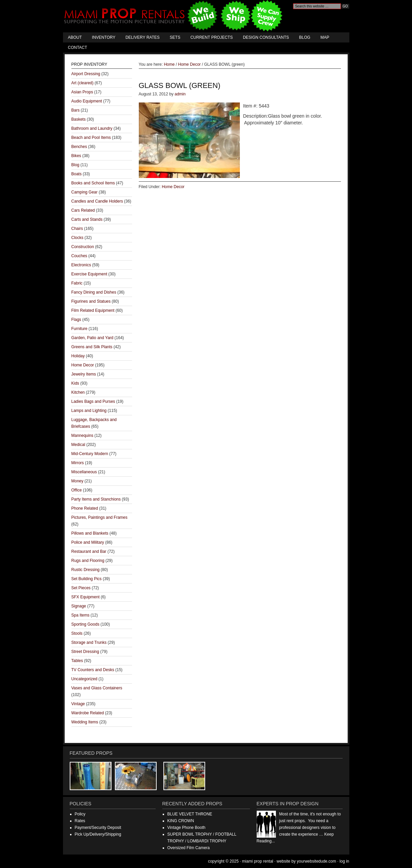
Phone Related (85, 508)
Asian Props (82, 92)
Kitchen (78, 392)
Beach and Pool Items (91, 138)
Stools (77, 633)
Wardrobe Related (88, 713)
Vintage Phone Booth (186, 828)
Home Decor (173, 187)
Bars (76, 110)
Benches (79, 147)
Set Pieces (81, 588)
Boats (77, 174)
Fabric (77, 283)
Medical (78, 445)
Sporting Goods (85, 624)
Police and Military (88, 542)
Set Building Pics (87, 579)
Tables (77, 661)
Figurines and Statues (91, 301)
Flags (76, 320)
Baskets (79, 119)
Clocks (77, 238)
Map (325, 37)
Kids (75, 383)
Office (77, 490)
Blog (305, 37)
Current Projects (212, 37)
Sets (175, 37)
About (75, 37)
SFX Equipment (86, 597)
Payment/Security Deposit (98, 828)
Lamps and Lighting (89, 411)
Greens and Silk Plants (92, 347)
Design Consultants (266, 37)
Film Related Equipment (93, 310)
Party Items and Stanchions (96, 499)
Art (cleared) (83, 83)
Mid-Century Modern (90, 454)
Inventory (104, 37)
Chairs (77, 229)
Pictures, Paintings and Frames (100, 517)
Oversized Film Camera (189, 848)
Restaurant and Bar (89, 551)
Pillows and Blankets (90, 533)
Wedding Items (85, 722)
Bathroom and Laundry (92, 128)
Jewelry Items (84, 374)
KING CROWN (181, 821)
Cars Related (83, 210)
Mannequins (82, 436)
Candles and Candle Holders (97, 201)
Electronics (81, 265)
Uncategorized (84, 679)
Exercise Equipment (89, 274)
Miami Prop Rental (174, 16)
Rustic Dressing (86, 570)
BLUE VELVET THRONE (190, 814)
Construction (83, 247)
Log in (344, 861)
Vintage (78, 704)
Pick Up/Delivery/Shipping (98, 834)
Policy (80, 814)
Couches (79, 256)
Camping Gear (85, 192)
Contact (78, 48)
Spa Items (81, 615)
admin (180, 94)
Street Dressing (85, 652)
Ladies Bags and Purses (93, 401)
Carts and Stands (87, 219)
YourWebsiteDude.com (316, 861)
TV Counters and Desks (93, 670)
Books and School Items (93, 183)
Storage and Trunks (89, 642)
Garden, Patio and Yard (92, 338)
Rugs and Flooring (88, 561)
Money (77, 481)
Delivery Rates (142, 37)
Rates (80, 821)
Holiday (78, 356)
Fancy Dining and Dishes (94, 292)
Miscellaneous (84, 472)
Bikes (76, 156)
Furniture (80, 329)
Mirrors (78, 463)
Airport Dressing (86, 74)
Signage (79, 606)
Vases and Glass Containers (97, 688)
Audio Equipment (87, 101)
